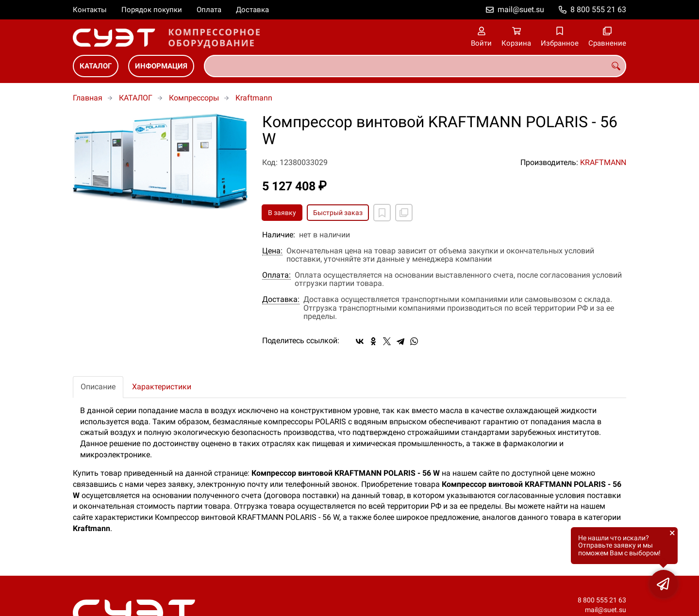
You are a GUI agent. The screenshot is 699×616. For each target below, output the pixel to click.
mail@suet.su (521, 9)
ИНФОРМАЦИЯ (161, 66)
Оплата (209, 10)
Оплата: (276, 275)
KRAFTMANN (603, 162)
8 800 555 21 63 (598, 9)
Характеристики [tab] (162, 387)
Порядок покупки (152, 10)
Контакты (90, 10)
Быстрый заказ (338, 213)
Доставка (252, 10)
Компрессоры (194, 98)
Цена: (272, 251)
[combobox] (415, 66)
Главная (88, 98)
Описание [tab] (98, 387)
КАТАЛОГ (96, 66)
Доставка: (281, 300)
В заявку (282, 213)
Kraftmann (254, 98)
